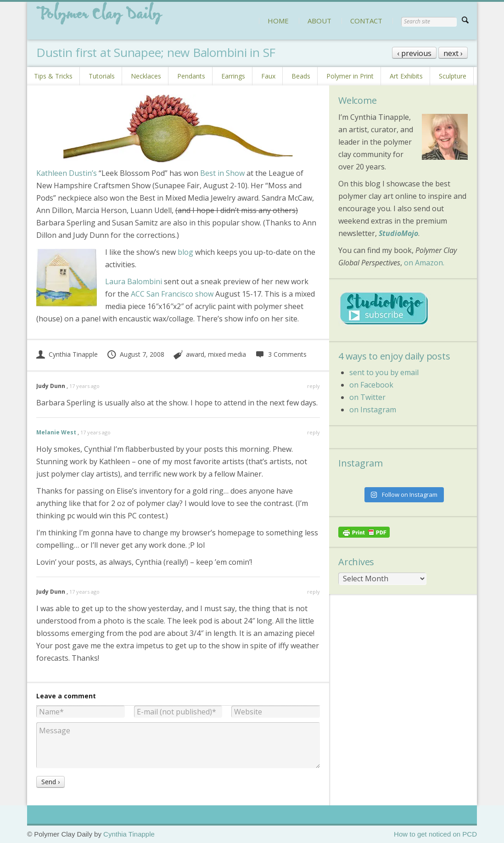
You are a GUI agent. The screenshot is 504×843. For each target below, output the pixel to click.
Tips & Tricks (53, 76)
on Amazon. (424, 263)
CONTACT (366, 21)
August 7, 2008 (135, 354)
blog (185, 252)
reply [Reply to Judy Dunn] (314, 386)
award (195, 354)
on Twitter (367, 397)
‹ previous (414, 53)
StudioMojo (398, 233)
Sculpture (453, 76)
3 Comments (281, 354)
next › (453, 53)
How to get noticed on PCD (435, 834)
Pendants (191, 76)
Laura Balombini (134, 281)
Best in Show (222, 173)
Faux (268, 76)
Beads (301, 76)
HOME (278, 21)
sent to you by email (384, 372)
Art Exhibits (406, 76)
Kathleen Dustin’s (67, 173)
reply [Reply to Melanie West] (314, 432)
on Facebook (371, 385)
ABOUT (319, 21)
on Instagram (373, 410)
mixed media (227, 354)
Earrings (233, 76)
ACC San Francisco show (172, 294)
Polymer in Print (350, 76)
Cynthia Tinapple (67, 354)
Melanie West (56, 432)
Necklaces (146, 76)
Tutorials (102, 76)
